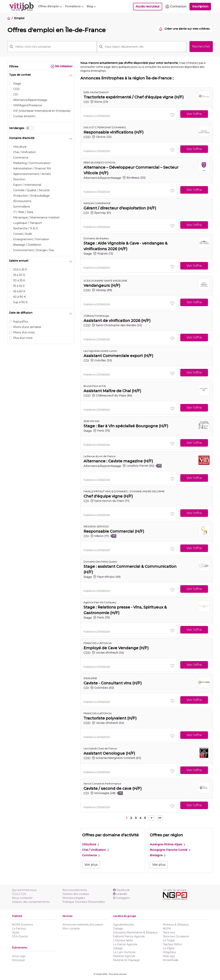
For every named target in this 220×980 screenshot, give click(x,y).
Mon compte (71, 929)
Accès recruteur (148, 6)
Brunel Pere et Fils (95, 386)
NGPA (167, 929)
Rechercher (201, 46)
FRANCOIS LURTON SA (98, 643)
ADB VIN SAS (92, 421)
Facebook (121, 890)
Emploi (19, 18)
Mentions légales (74, 898)
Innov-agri (19, 956)
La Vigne (169, 948)
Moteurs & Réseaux (176, 925)
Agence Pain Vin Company (100, 602)
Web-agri (169, 956)
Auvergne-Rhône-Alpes (167, 844)
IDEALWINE (90, 678)
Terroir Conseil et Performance (102, 784)
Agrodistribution (124, 925)
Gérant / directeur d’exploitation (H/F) (120, 208)
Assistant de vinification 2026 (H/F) (117, 321)
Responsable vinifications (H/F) (114, 132)
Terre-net (169, 932)
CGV (23, 894)
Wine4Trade (171, 960)
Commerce (91, 855)
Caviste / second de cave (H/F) (113, 788)
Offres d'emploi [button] (50, 6)
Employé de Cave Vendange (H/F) (116, 648)
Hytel (16, 932)
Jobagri (118, 948)
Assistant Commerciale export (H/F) (118, 356)
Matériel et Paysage (126, 960)
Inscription (200, 6)
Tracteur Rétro (172, 944)
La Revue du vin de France (100, 456)
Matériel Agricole (124, 956)
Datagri (118, 929)
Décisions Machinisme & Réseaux (135, 932)
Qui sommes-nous (24, 890)
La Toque (169, 940)
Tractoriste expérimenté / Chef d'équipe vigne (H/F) (134, 97)
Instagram (121, 898)
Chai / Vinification (95, 850)
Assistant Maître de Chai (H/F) (112, 391)
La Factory (19, 929)
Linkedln (120, 894)
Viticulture (91, 844)
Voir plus (91, 865)
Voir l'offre (194, 114)
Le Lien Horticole (124, 952)
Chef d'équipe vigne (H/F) (108, 496)
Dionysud (18, 960)
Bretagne (158, 855)
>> (160, 818)
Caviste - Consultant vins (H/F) (113, 683)
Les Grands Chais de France (100, 748)
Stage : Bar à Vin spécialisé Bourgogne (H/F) (126, 426)
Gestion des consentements (31, 902)
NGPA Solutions (22, 925)
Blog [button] (91, 6)
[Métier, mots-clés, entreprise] (55, 47)
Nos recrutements (75, 890)
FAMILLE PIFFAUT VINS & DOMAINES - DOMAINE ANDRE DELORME (124, 491)
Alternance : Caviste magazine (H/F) (118, 461)
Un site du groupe (175, 890)
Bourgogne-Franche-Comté (170, 850)
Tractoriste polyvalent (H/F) (110, 718)
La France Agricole (125, 944)
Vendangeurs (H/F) (102, 285)
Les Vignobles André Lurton (100, 351)
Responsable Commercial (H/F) (114, 531)
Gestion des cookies (76, 894)
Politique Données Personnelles (84, 902)
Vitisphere (169, 952)
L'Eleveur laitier (123, 940)
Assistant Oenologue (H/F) (109, 753)
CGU (15, 894)
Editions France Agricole (129, 936)
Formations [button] (74, 6)
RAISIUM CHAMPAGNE (97, 203)
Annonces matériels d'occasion (83, 925)
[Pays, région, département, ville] (145, 47)
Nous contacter (22, 898)
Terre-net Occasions (176, 936)
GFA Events (20, 936)
